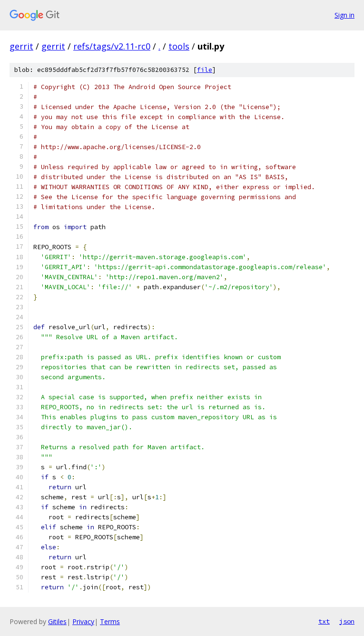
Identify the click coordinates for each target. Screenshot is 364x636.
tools (179, 46)
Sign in (344, 15)
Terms (110, 621)
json (347, 621)
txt (324, 621)
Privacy (83, 621)
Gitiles (57, 621)
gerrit (21, 46)
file (205, 70)
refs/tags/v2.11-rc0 (112, 46)
